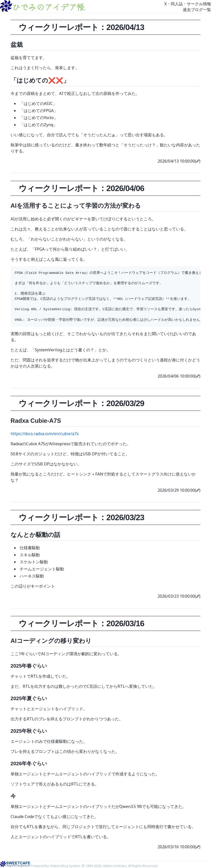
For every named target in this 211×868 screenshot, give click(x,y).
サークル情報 (199, 4)
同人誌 (177, 4)
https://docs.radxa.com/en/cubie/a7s (45, 434)
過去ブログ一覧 (197, 10)
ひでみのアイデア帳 (48, 7)
